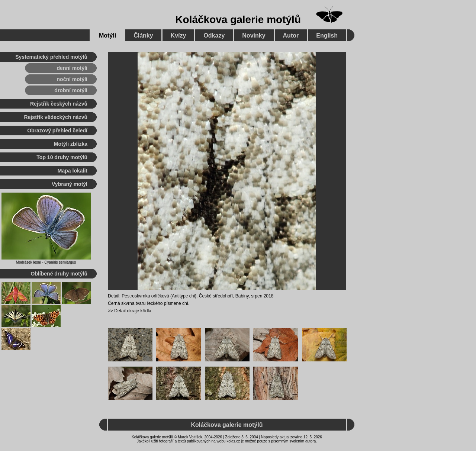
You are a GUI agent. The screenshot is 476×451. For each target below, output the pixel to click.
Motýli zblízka (71, 144)
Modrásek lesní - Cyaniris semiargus (46, 262)
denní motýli (72, 68)
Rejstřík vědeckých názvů (56, 117)
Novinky (254, 36)
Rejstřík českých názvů (59, 104)
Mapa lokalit (73, 171)
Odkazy (214, 36)
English (327, 36)
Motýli (107, 36)
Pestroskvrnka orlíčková (145, 296)
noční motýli (72, 79)
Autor (291, 36)
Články (143, 36)
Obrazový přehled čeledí (57, 131)
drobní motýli (71, 90)
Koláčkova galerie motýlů (238, 20)
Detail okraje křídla (133, 311)
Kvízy (178, 36)
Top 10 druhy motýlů (62, 157)
